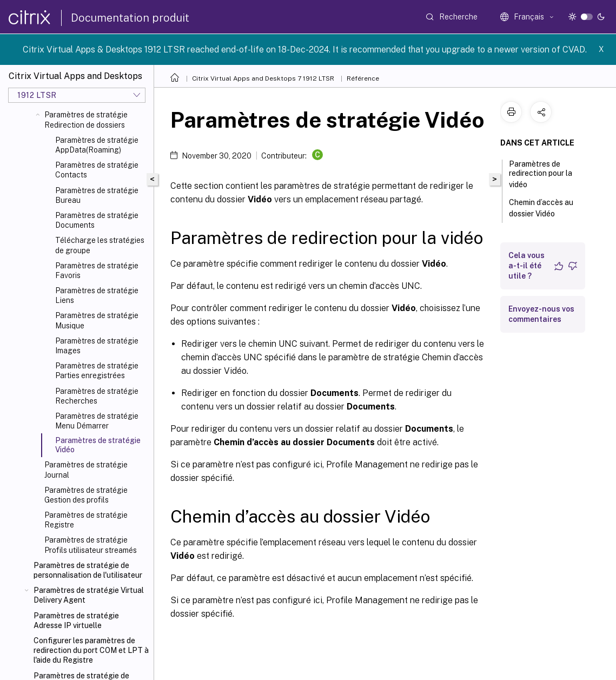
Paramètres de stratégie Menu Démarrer (97, 421)
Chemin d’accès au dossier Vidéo (541, 208)
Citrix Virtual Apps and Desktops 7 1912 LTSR (263, 78)
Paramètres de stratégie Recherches (97, 396)
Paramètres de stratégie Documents (97, 220)
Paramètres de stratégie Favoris (97, 270)
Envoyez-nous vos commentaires (541, 314)
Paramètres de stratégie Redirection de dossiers (86, 120)
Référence (363, 78)
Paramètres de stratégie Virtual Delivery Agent (89, 595)
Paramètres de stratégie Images (97, 346)
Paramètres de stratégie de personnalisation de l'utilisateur (88, 570)
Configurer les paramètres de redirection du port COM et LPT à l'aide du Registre (91, 650)
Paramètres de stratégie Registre (86, 520)
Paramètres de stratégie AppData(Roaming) (97, 145)
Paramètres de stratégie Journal (86, 470)
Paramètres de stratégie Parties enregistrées (97, 371)
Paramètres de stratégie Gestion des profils (86, 495)
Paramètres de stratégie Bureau (97, 195)
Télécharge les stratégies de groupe (100, 245)
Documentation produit (130, 18)
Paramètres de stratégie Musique (97, 320)
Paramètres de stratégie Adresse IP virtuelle (76, 620)
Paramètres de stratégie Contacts (97, 170)
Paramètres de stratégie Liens (97, 295)
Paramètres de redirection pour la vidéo (541, 174)
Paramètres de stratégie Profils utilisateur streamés (91, 545)
